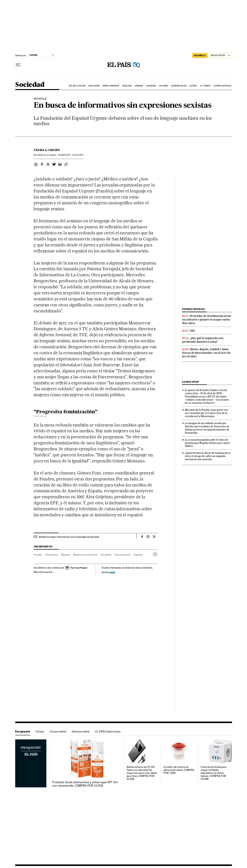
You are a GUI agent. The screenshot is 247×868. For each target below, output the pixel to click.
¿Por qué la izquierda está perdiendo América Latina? (203, 340)
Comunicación (179, 86)
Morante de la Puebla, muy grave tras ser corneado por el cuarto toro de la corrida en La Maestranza (206, 413)
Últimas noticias (223, 86)
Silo (192, 331)
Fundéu (38, 555)
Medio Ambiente (111, 86)
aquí (112, 572)
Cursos (40, 731)
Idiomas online (81, 731)
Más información (44, 572)
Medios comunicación (85, 555)
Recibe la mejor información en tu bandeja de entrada (69, 537)
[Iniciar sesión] (220, 56)
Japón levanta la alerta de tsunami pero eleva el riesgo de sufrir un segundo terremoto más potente (208, 456)
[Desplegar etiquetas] (155, 554)
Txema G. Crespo (47, 150)
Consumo (151, 86)
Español (138, 555)
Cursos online (58, 731)
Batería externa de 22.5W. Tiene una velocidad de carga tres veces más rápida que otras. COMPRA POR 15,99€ (142, 773)
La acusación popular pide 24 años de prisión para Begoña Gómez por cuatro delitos (207, 443)
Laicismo (163, 86)
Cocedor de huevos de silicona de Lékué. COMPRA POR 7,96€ (179, 770)
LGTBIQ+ (193, 86)
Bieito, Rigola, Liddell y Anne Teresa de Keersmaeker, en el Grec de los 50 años (206, 353)
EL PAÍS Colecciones (108, 731)
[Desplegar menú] (18, 65)
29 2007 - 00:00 (71, 155)
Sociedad (30, 85)
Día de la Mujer (77, 86)
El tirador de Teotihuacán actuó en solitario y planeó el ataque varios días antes (207, 320)
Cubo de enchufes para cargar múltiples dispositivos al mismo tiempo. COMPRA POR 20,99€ (213, 773)
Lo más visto (191, 382)
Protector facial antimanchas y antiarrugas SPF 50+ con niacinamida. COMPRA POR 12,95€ (85, 784)
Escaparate (23, 731)
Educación (94, 86)
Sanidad (139, 86)
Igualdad (127, 86)
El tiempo (205, 86)
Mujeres (66, 555)
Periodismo (52, 555)
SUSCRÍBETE (200, 55)
